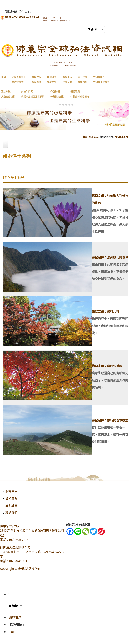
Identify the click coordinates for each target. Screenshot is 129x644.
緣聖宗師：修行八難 (106, 311)
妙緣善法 (67, 79)
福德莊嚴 (80, 94)
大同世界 (37, 79)
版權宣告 (11, 491)
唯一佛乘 (83, 79)
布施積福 (57, 94)
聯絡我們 (11, 512)
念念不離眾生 (19, 79)
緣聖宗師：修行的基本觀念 (110, 420)
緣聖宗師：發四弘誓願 (107, 366)
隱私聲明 (11, 498)
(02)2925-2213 (19, 540)
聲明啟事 (11, 505)
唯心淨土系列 (121, 137)
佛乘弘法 (93, 137)
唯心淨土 (52, 79)
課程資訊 (14, 617)
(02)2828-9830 (19, 561)
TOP (11, 632)
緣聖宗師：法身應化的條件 (110, 257)
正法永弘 (8, 94)
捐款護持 (17, 625)
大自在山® (101, 79)
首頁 (4, 77)
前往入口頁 (33, 94)
